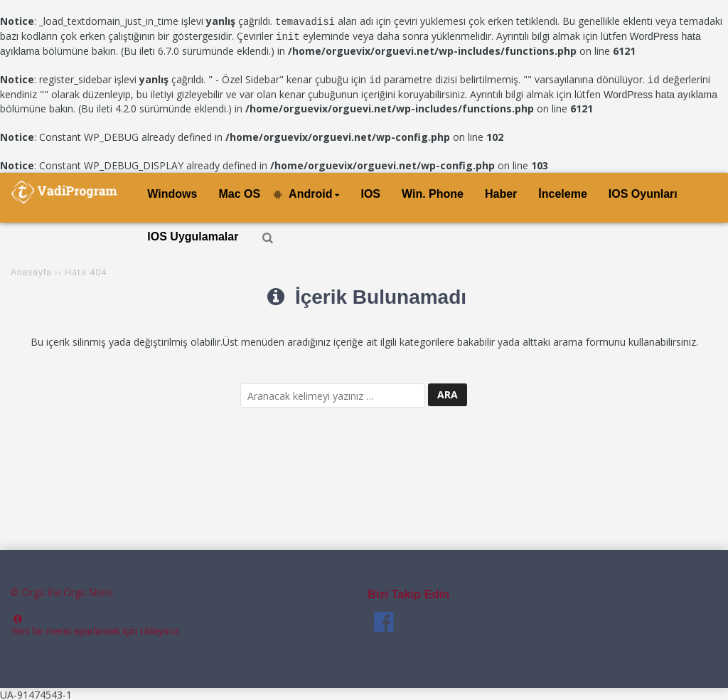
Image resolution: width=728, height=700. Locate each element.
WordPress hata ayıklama (660, 92)
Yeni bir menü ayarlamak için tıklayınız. (96, 629)
